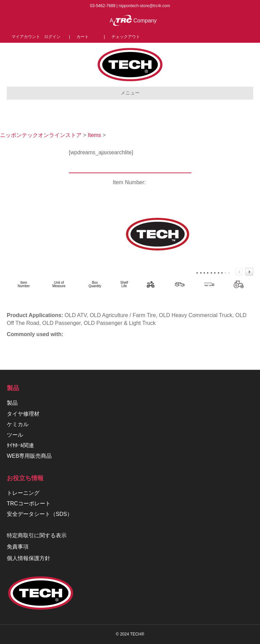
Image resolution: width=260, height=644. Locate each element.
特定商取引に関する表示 (37, 535)
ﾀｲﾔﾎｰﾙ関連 (20, 445)
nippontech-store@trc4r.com (144, 6)
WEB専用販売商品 (29, 456)
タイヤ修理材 (23, 414)
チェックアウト (126, 37)
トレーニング (23, 493)
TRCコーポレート (29, 503)
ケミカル (18, 424)
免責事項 (18, 547)
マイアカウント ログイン (38, 37)
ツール (15, 435)
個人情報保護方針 (29, 558)
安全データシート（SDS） (40, 514)
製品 (12, 403)
